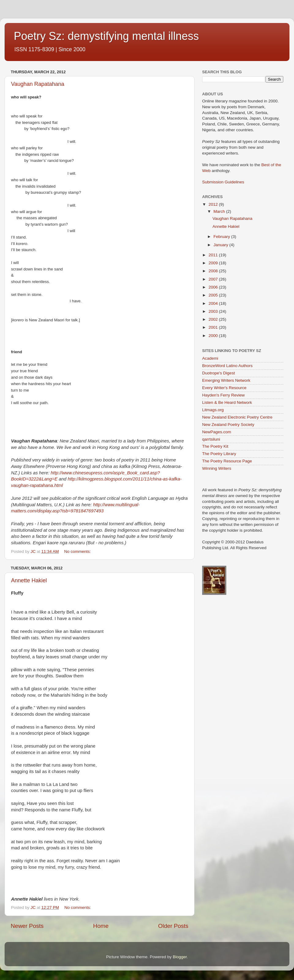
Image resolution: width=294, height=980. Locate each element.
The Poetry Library (219, 454)
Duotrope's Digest (219, 373)
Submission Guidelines (223, 182)
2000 (214, 336)
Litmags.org (213, 410)
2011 (214, 255)
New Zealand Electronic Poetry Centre (237, 417)
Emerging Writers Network (226, 380)
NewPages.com (217, 432)
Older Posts (173, 926)
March (220, 211)
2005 (214, 295)
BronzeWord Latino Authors (227, 366)
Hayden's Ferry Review (223, 395)
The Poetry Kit (215, 446)
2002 (214, 319)
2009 (214, 263)
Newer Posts (27, 926)
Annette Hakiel (29, 580)
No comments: (78, 551)
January (221, 245)
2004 (214, 303)
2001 (214, 327)
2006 (214, 287)
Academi (210, 358)
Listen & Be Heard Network (227, 402)
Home (101, 926)
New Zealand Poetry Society (228, 425)
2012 (214, 204)
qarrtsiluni (211, 439)
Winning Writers (217, 468)
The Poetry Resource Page (227, 461)
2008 (214, 271)
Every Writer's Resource (224, 388)
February (222, 237)
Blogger (180, 957)
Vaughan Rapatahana (38, 84)
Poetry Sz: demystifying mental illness (106, 36)
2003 (214, 311)
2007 (214, 279)
